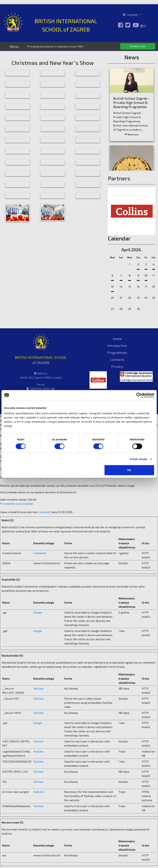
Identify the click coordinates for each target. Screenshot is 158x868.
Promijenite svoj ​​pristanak (16, 504)
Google (38, 612)
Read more (132, 134)
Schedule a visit (138, 46)
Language (131, 15)
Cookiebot (44, 512)
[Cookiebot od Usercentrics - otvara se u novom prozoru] (139, 395)
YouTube (38, 688)
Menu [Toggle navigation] (14, 46)
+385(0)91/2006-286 (42, 389)
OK (129, 470)
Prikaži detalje (139, 459)
